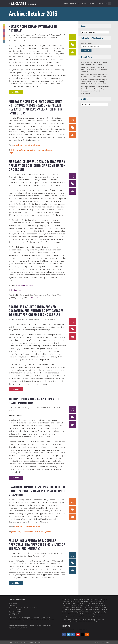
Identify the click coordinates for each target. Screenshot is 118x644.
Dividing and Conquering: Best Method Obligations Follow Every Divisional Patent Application (94, 70)
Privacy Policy (105, 642)
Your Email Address (87, 44)
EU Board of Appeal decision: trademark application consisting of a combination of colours (37, 165)
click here (34, 298)
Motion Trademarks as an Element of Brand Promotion (34, 401)
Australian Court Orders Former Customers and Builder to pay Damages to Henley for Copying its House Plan (36, 310)
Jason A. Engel (17, 532)
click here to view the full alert (27, 145)
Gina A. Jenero (45, 532)
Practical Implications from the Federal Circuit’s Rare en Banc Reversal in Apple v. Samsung (37, 491)
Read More (16, 92)
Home (66, 3)
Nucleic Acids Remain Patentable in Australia (33, 28)
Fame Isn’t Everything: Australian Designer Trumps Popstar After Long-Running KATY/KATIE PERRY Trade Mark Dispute (94, 82)
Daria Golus (16, 290)
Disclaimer (97, 642)
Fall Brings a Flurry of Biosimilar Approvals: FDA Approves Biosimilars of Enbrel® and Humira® (37, 544)
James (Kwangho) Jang (36, 150)
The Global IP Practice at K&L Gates (83, 3)
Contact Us (102, 3)
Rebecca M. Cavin (19, 150)
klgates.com (23, 628)
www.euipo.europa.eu (25, 285)
